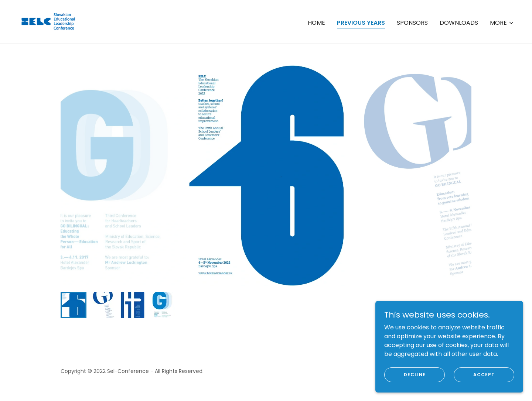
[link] (48, 21)
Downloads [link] (459, 23)
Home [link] (316, 23)
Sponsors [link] (412, 23)
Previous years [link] (361, 23)
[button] (502, 23)
